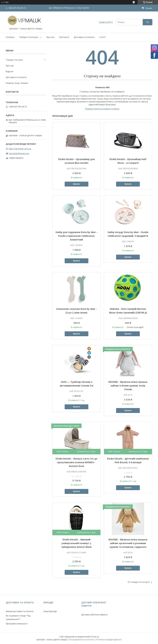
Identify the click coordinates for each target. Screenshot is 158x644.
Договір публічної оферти (94, 615)
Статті (103, 37)
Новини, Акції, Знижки (17, 83)
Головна (10, 37)
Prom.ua (95, 637)
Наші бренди (50, 611)
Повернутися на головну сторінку (102, 109)
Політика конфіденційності (109, 640)
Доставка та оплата (84, 37)
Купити (76, 184)
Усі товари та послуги (139, 582)
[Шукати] (148, 22)
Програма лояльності (17, 624)
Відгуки (10, 71)
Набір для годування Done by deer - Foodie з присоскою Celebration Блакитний (77, 236)
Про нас (50, 37)
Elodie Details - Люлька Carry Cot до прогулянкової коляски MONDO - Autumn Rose (77, 462)
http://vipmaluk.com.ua (20, 149)
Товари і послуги (14, 60)
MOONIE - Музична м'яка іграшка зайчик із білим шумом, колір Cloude (128, 386)
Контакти (64, 37)
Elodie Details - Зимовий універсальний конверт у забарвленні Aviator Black (77, 543)
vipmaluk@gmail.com (19, 153)
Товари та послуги (29, 37)
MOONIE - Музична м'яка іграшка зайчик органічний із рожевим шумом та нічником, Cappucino (128, 543)
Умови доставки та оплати (20, 611)
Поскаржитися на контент (82, 640)
